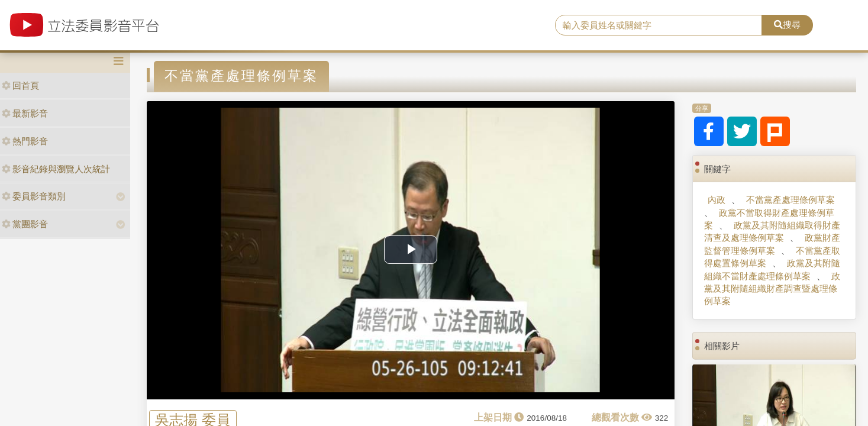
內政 (717, 200)
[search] (658, 25)
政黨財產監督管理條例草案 (772, 244)
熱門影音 (25, 141)
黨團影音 (25, 224)
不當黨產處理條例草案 (790, 200)
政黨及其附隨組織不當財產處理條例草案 (772, 269)
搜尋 (787, 25)
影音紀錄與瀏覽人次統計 (56, 169)
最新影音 (25, 113)
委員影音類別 (34, 196)
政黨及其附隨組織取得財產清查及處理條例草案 (772, 231)
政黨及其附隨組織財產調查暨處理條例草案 (772, 289)
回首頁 (20, 85)
